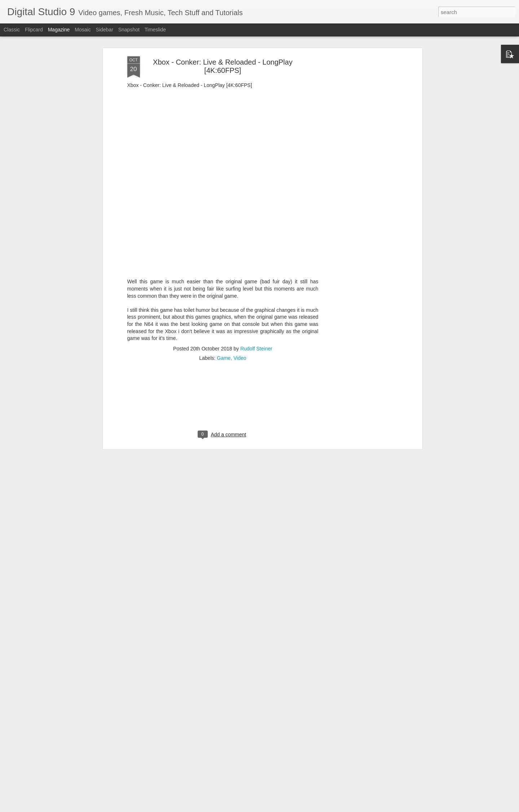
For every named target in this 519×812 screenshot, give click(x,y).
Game (224, 355)
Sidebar (105, 30)
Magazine (59, 30)
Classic (12, 30)
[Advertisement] (358, 167)
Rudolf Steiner (256, 346)
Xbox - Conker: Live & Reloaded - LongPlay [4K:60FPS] (223, 64)
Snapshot (129, 30)
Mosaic (83, 30)
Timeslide (155, 30)
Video (240, 355)
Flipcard (34, 30)
